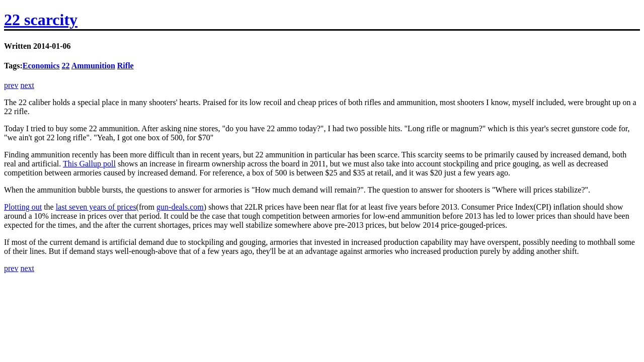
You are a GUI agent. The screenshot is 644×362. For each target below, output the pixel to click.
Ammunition (93, 66)
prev (11, 85)
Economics (41, 66)
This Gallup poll (89, 164)
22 (66, 66)
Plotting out (23, 207)
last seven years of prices (96, 207)
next (27, 85)
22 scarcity (41, 20)
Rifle (126, 66)
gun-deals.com (180, 207)
